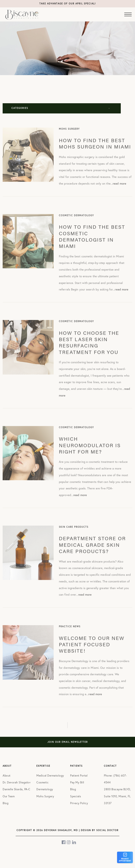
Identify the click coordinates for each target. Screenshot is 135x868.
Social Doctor (107, 830)
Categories (20, 108)
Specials (75, 796)
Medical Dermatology (50, 775)
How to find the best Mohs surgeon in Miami (95, 149)
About (7, 775)
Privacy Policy (79, 803)
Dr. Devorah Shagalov (17, 782)
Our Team (9, 796)
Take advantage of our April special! (68, 4)
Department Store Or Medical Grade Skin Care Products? (92, 550)
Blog (6, 803)
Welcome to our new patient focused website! (92, 650)
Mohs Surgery (45, 796)
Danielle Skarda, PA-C (17, 789)
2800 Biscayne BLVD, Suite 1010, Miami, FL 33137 (117, 796)
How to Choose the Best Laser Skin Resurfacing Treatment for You (89, 348)
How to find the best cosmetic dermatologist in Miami (92, 242)
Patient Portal (79, 775)
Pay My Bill (77, 782)
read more (119, 189)
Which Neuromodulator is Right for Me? (90, 451)
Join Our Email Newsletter (68, 742)
